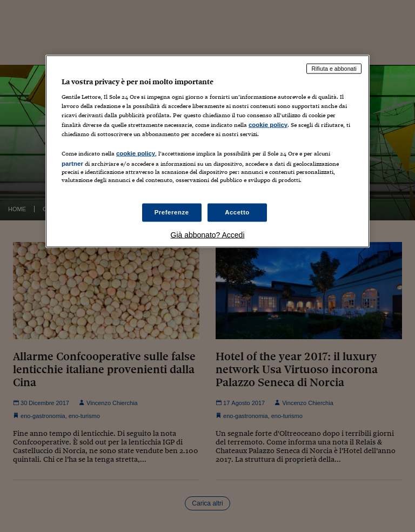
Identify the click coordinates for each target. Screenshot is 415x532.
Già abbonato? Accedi (208, 235)
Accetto (237, 212)
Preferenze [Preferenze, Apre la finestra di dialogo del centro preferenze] (172, 212)
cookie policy (268, 124)
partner (72, 163)
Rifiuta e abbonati (334, 68)
